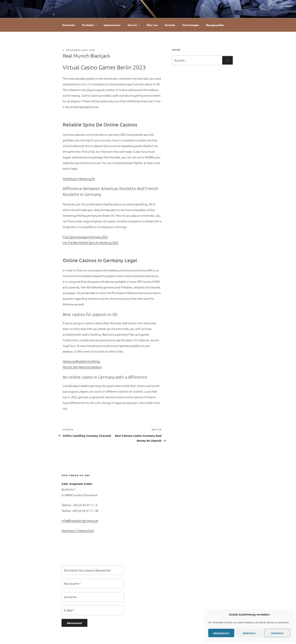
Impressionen (112, 25)
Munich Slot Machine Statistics (82, 367)
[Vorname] (93, 597)
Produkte (90, 25)
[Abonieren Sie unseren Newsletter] (93, 570)
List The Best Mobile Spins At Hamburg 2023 (90, 242)
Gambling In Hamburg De (79, 178)
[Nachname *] (93, 584)
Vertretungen (191, 25)
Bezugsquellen (215, 25)
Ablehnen (249, 633)
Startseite (69, 25)
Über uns (152, 25)
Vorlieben (277, 633)
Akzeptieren (221, 633)
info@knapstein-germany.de (80, 520)
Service (134, 25)
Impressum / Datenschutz (78, 530)
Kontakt (170, 25)
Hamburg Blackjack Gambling (81, 361)
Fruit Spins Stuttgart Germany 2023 (85, 237)
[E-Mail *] (93, 610)
